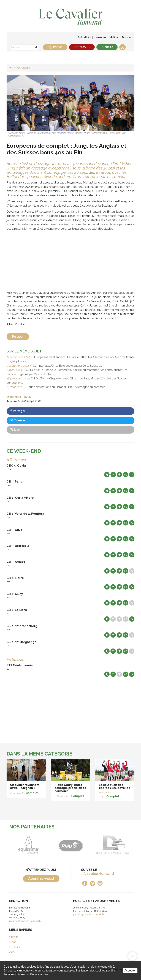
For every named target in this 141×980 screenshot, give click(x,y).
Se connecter (123, 47)
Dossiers (127, 37)
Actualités (84, 37)
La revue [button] (100, 37)
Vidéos (114, 37)
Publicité (107, 47)
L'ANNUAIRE (82, 47)
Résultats (119, 475)
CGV (12, 952)
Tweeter (18, 420)
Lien (15, 430)
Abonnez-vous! (41, 878)
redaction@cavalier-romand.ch (25, 921)
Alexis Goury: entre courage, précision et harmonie (70, 788)
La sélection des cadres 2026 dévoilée (115, 786)
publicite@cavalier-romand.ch (88, 914)
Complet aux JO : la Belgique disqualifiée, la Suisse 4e (67, 366)
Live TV (132, 475)
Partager (18, 411)
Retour (18, 336)
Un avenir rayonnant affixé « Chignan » (25, 786)
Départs (113, 475)
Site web (107, 475)
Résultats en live (126, 475)
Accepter (130, 971)
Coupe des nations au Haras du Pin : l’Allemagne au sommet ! (66, 387)
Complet (32, 793)
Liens (13, 942)
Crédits (14, 937)
